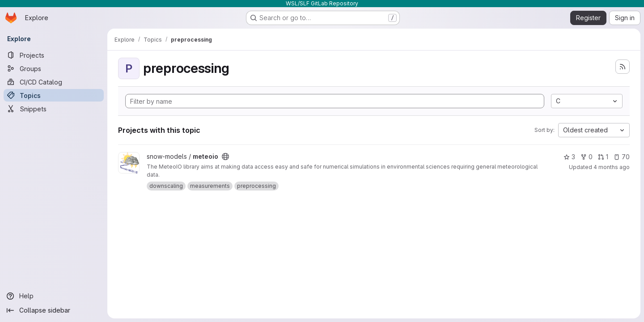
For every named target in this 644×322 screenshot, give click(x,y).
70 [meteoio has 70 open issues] (622, 157)
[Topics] (54, 95)
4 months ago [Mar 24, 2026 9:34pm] (612, 167)
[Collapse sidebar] (54, 310)
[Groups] (54, 68)
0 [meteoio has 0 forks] (587, 157)
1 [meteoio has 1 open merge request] (603, 157)
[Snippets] (54, 109)
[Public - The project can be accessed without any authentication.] (225, 157)
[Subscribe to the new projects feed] (623, 67)
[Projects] (54, 55)
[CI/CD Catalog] (54, 82)
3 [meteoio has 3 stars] (569, 157)
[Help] (54, 296)
